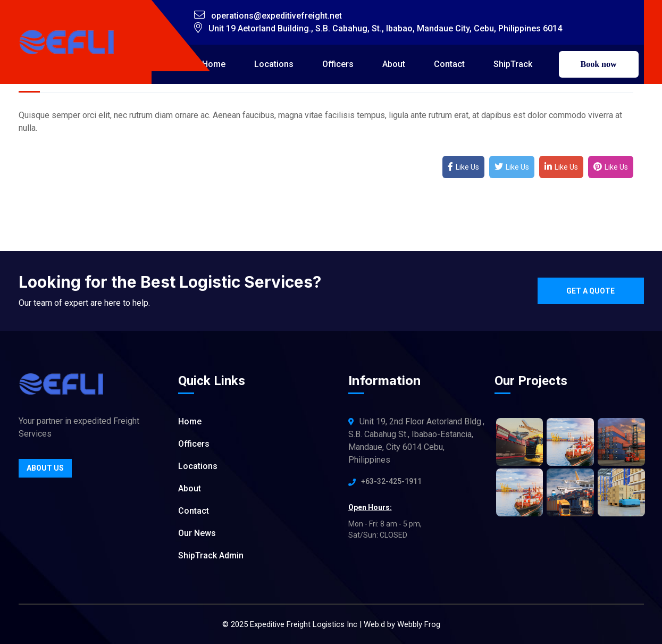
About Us (45, 468)
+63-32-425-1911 (391, 481)
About (394, 64)
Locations (274, 64)
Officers (338, 64)
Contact (449, 64)
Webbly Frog (419, 624)
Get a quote (590, 291)
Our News (197, 533)
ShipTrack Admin (211, 555)
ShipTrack (513, 64)
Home (214, 64)
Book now (598, 64)
